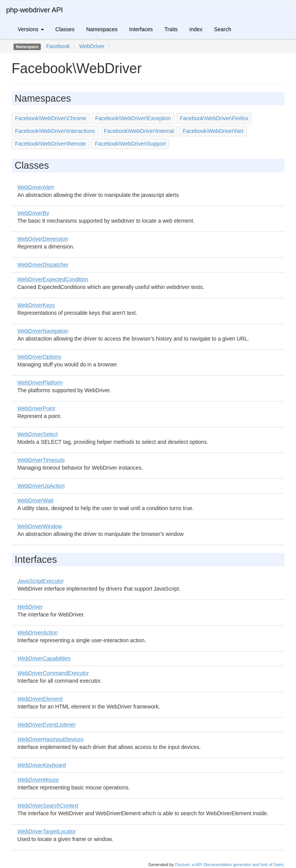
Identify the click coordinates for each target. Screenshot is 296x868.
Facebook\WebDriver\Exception (133, 118)
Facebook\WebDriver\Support (130, 144)
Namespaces (102, 29)
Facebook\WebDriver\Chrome (51, 118)
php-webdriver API (34, 10)
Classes (65, 29)
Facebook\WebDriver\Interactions (55, 131)
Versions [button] (31, 29)
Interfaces (141, 29)
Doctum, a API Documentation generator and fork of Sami (229, 865)
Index (196, 29)
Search (222, 29)
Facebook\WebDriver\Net (213, 131)
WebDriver (92, 46)
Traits (171, 29)
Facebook (58, 46)
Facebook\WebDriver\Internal (139, 131)
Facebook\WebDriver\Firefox (214, 118)
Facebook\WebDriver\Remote (50, 144)
